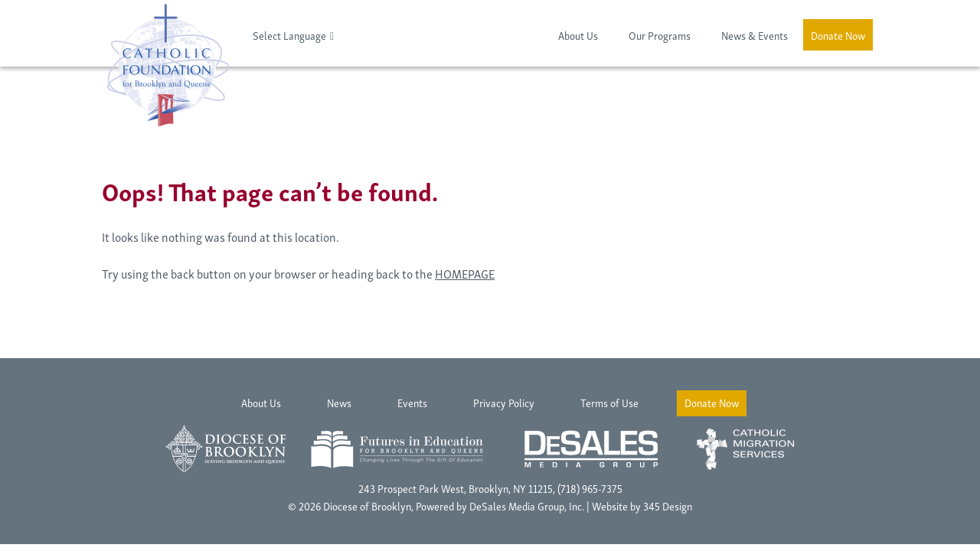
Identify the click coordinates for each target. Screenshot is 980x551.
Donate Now (838, 35)
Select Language (289, 35)
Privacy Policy (504, 402)
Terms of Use (609, 402)
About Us (578, 35)
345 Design (668, 505)
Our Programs (660, 35)
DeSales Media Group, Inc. (527, 505)
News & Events (755, 35)
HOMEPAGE (465, 273)
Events (412, 402)
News (339, 402)
